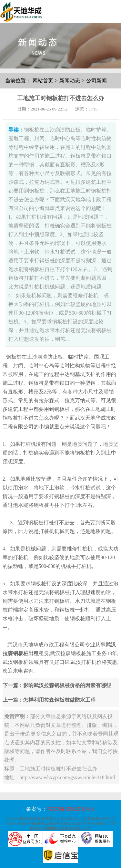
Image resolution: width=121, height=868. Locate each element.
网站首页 (43, 81)
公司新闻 (96, 81)
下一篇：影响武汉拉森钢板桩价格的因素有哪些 (57, 685)
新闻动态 (70, 81)
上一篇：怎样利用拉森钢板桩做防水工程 (49, 700)
